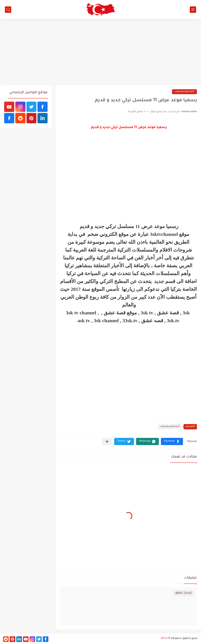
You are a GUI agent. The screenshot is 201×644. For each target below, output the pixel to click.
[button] (172, 441)
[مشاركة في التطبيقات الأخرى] (107, 441)
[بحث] (8, 10)
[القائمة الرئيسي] (193, 10)
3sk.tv (164, 638)
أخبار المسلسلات (184, 92)
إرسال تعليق (183, 593)
